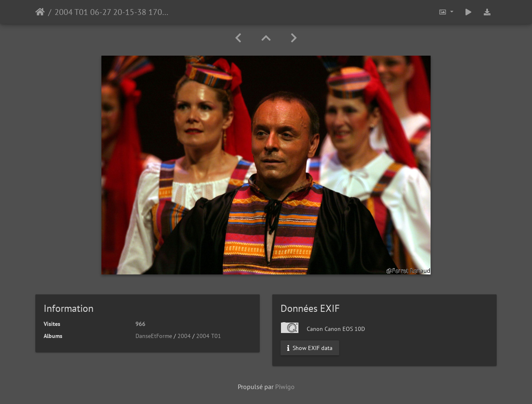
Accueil (40, 12)
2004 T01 (209, 336)
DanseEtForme (154, 336)
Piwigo (285, 387)
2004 (184, 336)
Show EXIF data (310, 348)
